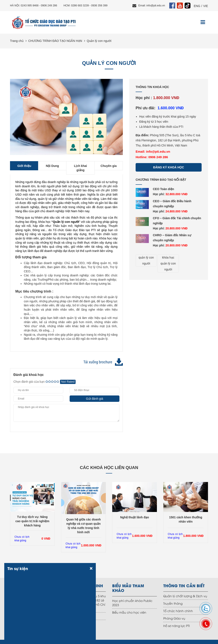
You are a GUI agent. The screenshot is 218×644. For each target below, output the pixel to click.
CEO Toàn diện (163, 189)
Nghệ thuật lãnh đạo (134, 517)
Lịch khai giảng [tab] (81, 168)
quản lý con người (146, 260)
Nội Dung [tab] (52, 166)
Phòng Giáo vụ (174, 618)
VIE (206, 6)
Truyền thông (173, 603)
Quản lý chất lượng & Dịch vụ (185, 596)
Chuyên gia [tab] (108, 166)
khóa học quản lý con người (168, 263)
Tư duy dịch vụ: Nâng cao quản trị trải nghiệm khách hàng (32, 521)
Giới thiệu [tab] (24, 166)
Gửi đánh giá (95, 399)
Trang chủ (17, 41)
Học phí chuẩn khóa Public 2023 (132, 603)
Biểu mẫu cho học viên (129, 612)
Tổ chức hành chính (178, 611)
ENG (197, 6)
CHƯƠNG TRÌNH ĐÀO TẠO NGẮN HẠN (55, 41)
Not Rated (68, 382)
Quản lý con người (99, 41)
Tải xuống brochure (98, 362)
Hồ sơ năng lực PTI (176, 626)
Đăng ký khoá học (169, 167)
